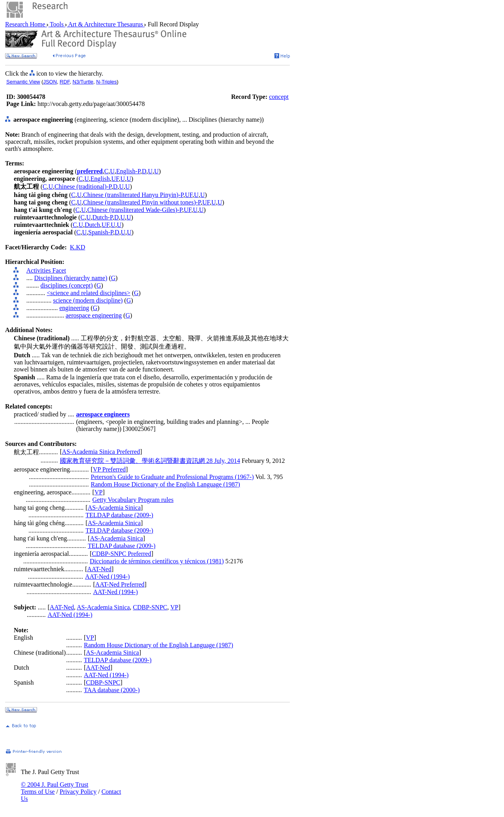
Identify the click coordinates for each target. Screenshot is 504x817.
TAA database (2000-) (112, 690)
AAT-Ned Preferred (120, 584)
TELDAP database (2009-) (119, 515)
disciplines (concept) (67, 285)
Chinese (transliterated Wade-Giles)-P (135, 210)
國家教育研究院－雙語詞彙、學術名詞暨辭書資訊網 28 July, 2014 (150, 461)
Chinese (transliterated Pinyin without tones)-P (142, 202)
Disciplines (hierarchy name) (71, 278)
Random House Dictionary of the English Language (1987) (166, 484)
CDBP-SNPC (150, 607)
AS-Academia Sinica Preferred (101, 452)
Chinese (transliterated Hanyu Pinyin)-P (133, 195)
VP (98, 492)
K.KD (78, 247)
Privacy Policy (78, 792)
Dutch (92, 225)
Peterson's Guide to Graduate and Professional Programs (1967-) (172, 477)
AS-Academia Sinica (114, 508)
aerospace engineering (94, 315)
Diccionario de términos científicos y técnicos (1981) (157, 561)
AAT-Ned (99, 569)
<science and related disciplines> (89, 293)
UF (115, 179)
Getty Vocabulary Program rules (133, 500)
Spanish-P (101, 232)
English (100, 179)
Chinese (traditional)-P (83, 187)
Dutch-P (103, 217)
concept (279, 97)
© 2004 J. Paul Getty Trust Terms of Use (55, 788)
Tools (57, 24)
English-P (128, 171)
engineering (74, 308)
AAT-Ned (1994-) (107, 577)
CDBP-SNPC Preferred (121, 554)
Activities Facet (46, 270)
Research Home (26, 24)
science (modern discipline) (88, 300)
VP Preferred (109, 469)
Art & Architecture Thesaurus (106, 24)
